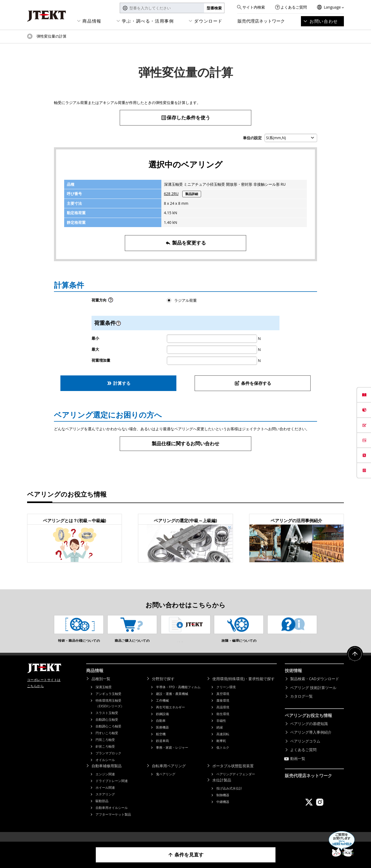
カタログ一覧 (301, 704)
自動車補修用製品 (107, 774)
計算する (119, 383)
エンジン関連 (105, 782)
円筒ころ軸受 (105, 748)
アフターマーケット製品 (113, 822)
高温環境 (223, 715)
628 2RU (171, 194)
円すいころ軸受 (107, 741)
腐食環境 (223, 709)
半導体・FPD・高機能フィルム (178, 695)
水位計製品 (222, 788)
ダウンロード (208, 21)
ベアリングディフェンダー (236, 782)
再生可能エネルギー (170, 715)
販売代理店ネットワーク (261, 21)
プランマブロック (108, 761)
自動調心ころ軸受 (108, 734)
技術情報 (293, 679)
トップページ (30, 36)
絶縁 (220, 735)
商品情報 (92, 21)
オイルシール (105, 768)
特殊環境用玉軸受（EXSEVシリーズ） (110, 711)
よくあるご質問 (294, 7)
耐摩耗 (221, 749)
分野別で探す (163, 687)
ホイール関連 (105, 796)
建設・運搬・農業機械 (172, 702)
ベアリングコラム (305, 749)
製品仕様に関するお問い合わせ (185, 443)
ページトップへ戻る (355, 662)
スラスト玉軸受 (107, 721)
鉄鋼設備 (162, 722)
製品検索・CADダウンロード (315, 687)
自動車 (161, 729)
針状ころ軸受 (105, 754)
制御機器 (223, 803)
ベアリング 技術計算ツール (313, 696)
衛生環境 (223, 722)
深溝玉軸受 (104, 695)
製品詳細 (192, 194)
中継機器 (223, 810)
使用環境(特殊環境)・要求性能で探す (243, 687)
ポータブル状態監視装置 (233, 774)
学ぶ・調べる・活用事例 (148, 21)
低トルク (223, 756)
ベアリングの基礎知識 (309, 732)
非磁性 (221, 729)
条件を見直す (186, 855)
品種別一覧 (101, 687)
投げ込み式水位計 (229, 796)
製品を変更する (186, 243)
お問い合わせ (324, 21)
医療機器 (162, 735)
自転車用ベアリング (169, 774)
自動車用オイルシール (112, 816)
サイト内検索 (254, 7)
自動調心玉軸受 (107, 728)
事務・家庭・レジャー (172, 756)
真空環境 (223, 702)
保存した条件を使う (185, 118)
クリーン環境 (226, 695)
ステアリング (105, 802)
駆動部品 (102, 809)
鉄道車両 (162, 749)
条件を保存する (253, 383)
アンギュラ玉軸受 (108, 702)
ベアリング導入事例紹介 (311, 740)
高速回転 (223, 742)
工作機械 (162, 709)
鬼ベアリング (166, 782)
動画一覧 (298, 767)
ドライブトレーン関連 (112, 789)
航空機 (161, 742)
